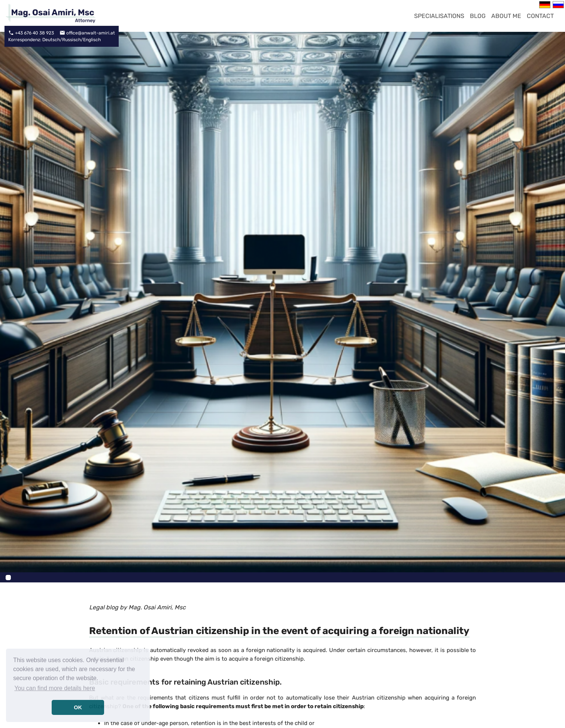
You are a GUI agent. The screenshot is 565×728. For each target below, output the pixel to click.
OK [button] (78, 707)
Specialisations (439, 16)
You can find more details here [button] (55, 688)
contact (540, 16)
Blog (478, 16)
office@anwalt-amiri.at (91, 33)
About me (506, 16)
